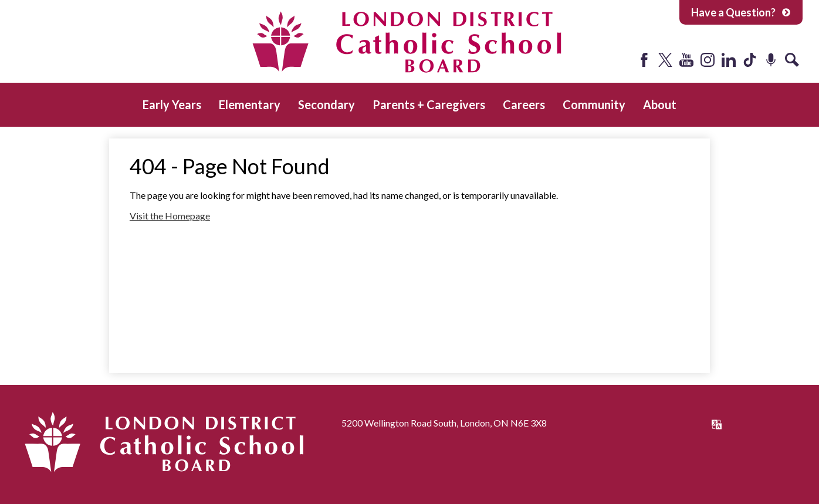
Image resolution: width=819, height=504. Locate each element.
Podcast (771, 60)
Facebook (644, 60)
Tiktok (750, 60)
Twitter (665, 60)
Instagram (708, 60)
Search (792, 60)
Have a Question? (741, 12)
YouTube (686, 60)
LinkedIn (729, 60)
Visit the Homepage (170, 216)
